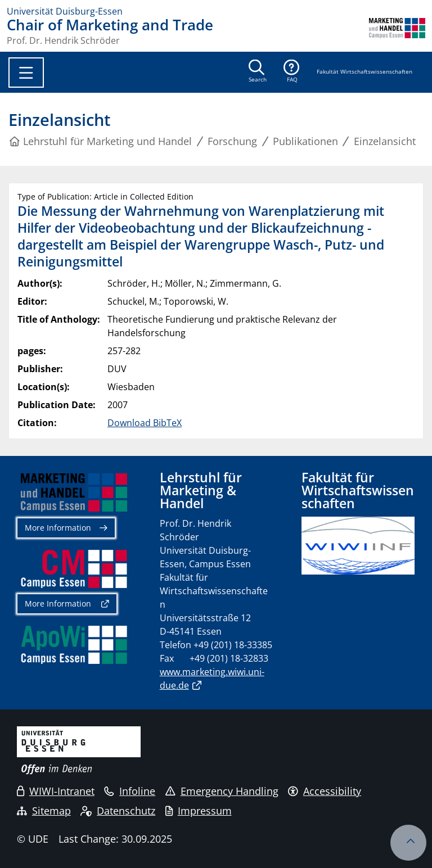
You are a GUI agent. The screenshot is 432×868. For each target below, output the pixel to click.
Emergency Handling (222, 791)
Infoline (130, 791)
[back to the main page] (397, 31)
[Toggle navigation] (26, 73)
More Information (58, 528)
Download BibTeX (145, 423)
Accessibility (325, 791)
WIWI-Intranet (56, 791)
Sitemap (44, 811)
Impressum (199, 811)
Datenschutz (118, 811)
